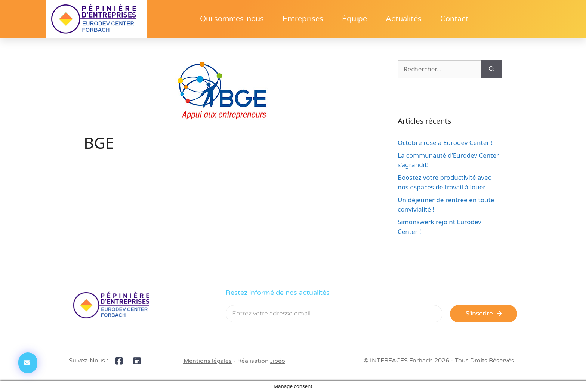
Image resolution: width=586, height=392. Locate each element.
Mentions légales (208, 361)
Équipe (354, 19)
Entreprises (303, 19)
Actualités (404, 19)
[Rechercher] (492, 69)
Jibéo (278, 361)
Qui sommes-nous (232, 19)
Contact (454, 19)
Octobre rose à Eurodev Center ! (445, 143)
